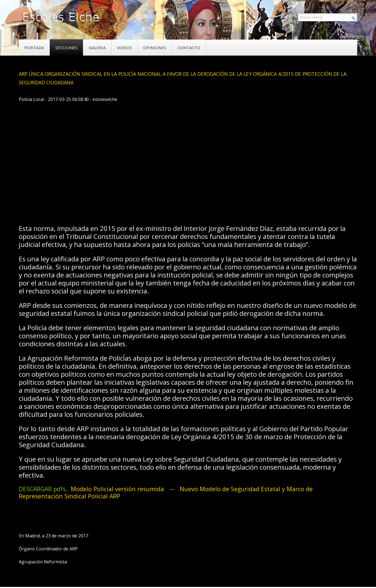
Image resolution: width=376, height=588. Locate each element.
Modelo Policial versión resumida (119, 489)
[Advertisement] (119, 202)
